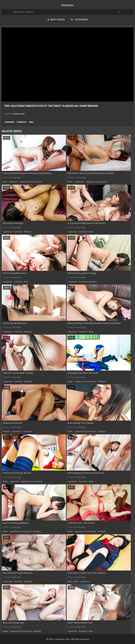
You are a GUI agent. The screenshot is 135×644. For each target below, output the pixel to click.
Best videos (56, 20)
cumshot (22, 122)
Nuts (68, 5)
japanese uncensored (30, 182)
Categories (80, 20)
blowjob (7, 432)
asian (70, 182)
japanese (9, 122)
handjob (102, 382)
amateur (28, 232)
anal (31, 122)
